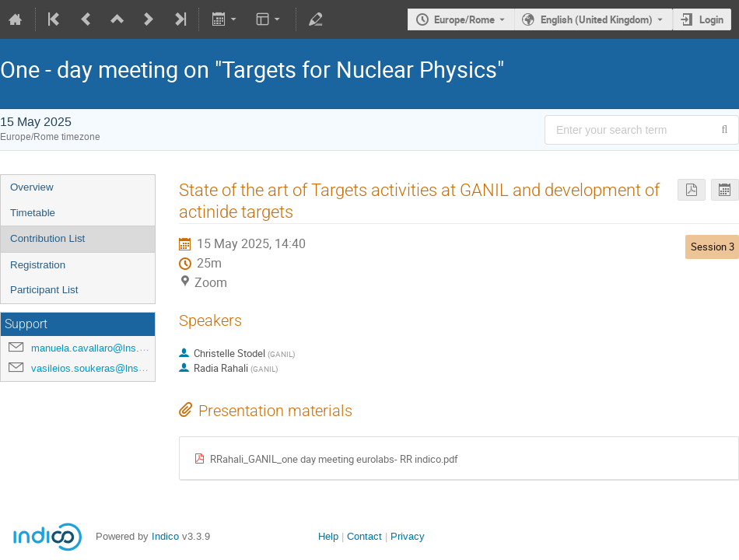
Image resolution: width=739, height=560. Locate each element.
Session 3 (713, 247)
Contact (364, 536)
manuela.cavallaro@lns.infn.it (98, 348)
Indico (165, 536)
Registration (38, 265)
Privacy (408, 536)
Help (328, 536)
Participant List (44, 290)
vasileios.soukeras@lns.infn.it (99, 368)
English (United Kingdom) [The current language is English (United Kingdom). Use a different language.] (597, 19)
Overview (32, 187)
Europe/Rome (464, 19)
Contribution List (47, 238)
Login (711, 19)
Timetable (33, 213)
